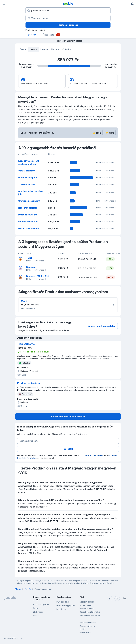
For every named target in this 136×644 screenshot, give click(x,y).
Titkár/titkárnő (26, 344)
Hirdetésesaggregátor (66, 606)
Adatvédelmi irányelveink (93, 455)
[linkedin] (125, 598)
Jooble (20, 638)
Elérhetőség (38, 612)
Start (68, 449)
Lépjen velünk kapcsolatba (102, 326)
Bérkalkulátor (85, 633)
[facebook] (110, 598)
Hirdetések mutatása (107, 162)
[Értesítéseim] (132, 4)
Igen (97, 133)
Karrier (36, 616)
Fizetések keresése (68, 25)
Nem (110, 133)
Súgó (35, 608)
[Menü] (4, 4)
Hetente (44, 49)
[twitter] (117, 598)
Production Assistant (30, 383)
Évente (23, 49)
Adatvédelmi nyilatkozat (90, 616)
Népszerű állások (87, 602)
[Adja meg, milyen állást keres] (68, 11)
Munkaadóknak (63, 602)
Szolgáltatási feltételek (90, 612)
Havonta (33, 49)
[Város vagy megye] (68, 18)
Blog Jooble (61, 609)
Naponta (55, 49)
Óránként (67, 49)
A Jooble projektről (41, 604)
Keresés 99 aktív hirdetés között (68, 416)
